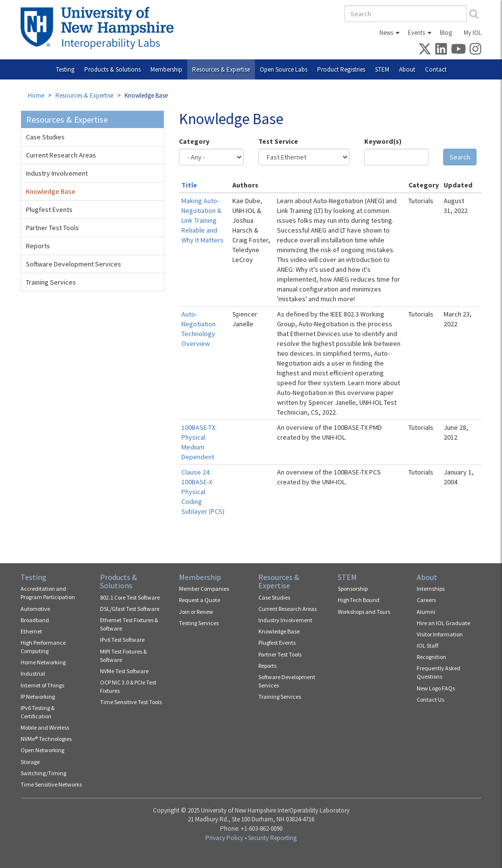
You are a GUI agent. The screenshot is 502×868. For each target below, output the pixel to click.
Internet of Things (42, 685)
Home (36, 95)
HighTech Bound (359, 600)
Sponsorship (353, 589)
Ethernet (31, 631)
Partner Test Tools (52, 228)
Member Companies (204, 589)
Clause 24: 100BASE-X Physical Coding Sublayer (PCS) (203, 492)
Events (416, 33)
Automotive (35, 609)
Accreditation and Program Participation (48, 593)
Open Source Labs (284, 69)
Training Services (51, 282)
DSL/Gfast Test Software (130, 609)
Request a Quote (200, 600)
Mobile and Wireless (45, 727)
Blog (446, 33)
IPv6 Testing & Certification (38, 712)
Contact (436, 69)
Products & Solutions (113, 69)
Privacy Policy (224, 838)
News (386, 33)
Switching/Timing (43, 773)
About (407, 69)
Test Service (278, 141)
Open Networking (42, 750)
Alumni (426, 612)
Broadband (35, 620)
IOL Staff (427, 645)
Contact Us (430, 699)
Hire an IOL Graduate (443, 623)
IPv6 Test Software (122, 640)
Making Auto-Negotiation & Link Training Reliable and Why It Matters (202, 220)
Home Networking (43, 662)
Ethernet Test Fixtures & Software (129, 624)
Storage (30, 762)
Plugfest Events (49, 210)
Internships (431, 589)
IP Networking (38, 697)
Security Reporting (272, 838)
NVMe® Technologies (46, 739)
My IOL (473, 33)
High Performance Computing (43, 647)
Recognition (431, 657)
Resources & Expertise (221, 69)
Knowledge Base (51, 191)
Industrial (33, 673)
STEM (382, 69)
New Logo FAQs (436, 688)
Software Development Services (74, 264)
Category (194, 141)
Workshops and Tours (364, 612)
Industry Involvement (57, 173)
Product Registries (341, 69)
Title (189, 185)
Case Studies (45, 137)
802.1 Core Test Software (130, 597)
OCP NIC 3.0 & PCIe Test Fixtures (128, 686)
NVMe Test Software (124, 671)
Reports (38, 246)
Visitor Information (440, 634)
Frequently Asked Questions (439, 672)
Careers (426, 600)
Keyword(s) (383, 141)
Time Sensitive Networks (51, 784)
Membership (166, 69)
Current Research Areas (61, 155)
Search (460, 157)
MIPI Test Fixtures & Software (123, 656)
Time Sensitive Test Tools (131, 702)
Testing (65, 69)
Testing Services (199, 623)
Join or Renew (196, 612)
